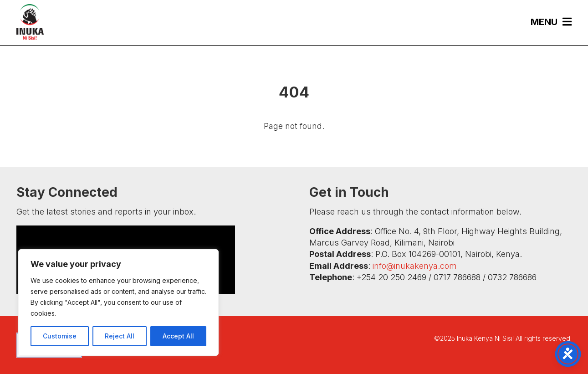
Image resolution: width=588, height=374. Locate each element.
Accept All (178, 336)
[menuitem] (547, 22)
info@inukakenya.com (415, 266)
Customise (60, 336)
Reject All (120, 336)
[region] (118, 302)
